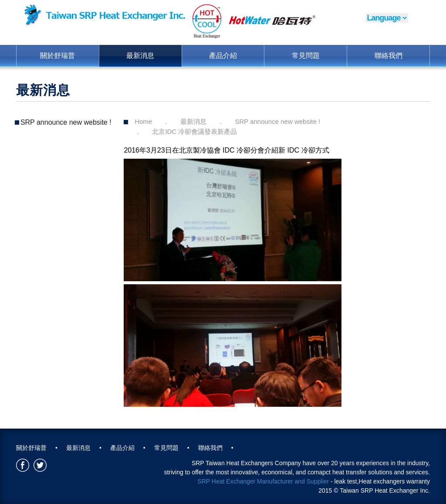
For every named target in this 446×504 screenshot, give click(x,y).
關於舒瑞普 (57, 56)
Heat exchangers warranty (394, 481)
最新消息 (140, 56)
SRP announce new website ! (66, 122)
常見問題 (306, 56)
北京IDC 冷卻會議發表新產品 (194, 131)
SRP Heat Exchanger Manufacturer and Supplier (263, 481)
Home (143, 121)
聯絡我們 (389, 56)
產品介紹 (223, 56)
